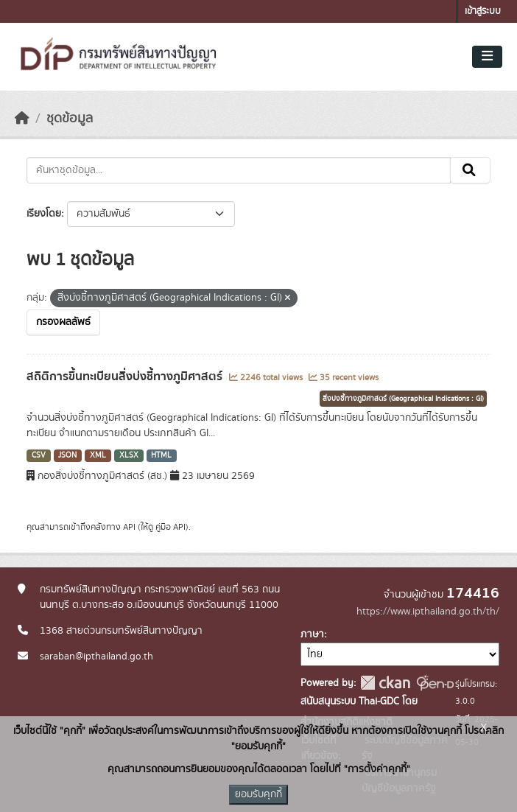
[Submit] (470, 170)
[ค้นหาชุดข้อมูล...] (239, 170)
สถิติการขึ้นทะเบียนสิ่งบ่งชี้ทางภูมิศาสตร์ (126, 377)
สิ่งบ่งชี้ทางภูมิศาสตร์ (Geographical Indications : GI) (403, 399)
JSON (67, 455)
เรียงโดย (44, 214)
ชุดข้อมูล (70, 119)
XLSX (129, 455)
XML (98, 455)
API (129, 527)
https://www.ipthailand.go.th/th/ (428, 612)
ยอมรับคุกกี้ (258, 794)
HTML (161, 455)
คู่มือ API (170, 527)
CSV (39, 455)
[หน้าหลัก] (22, 119)
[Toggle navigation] (487, 57)
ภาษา (312, 634)
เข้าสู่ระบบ (483, 11)
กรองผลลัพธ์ (63, 322)
